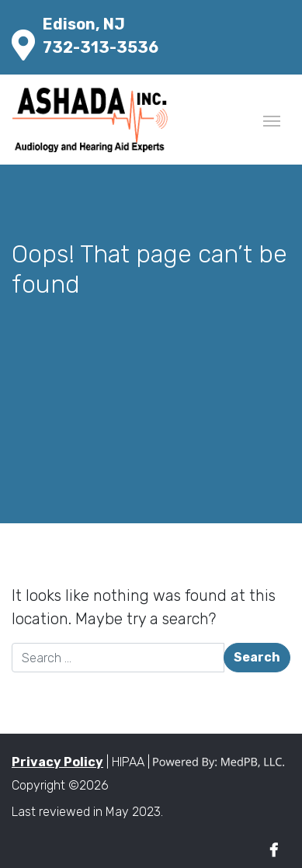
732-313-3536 (101, 47)
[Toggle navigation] (272, 120)
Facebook (274, 851)
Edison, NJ (84, 24)
